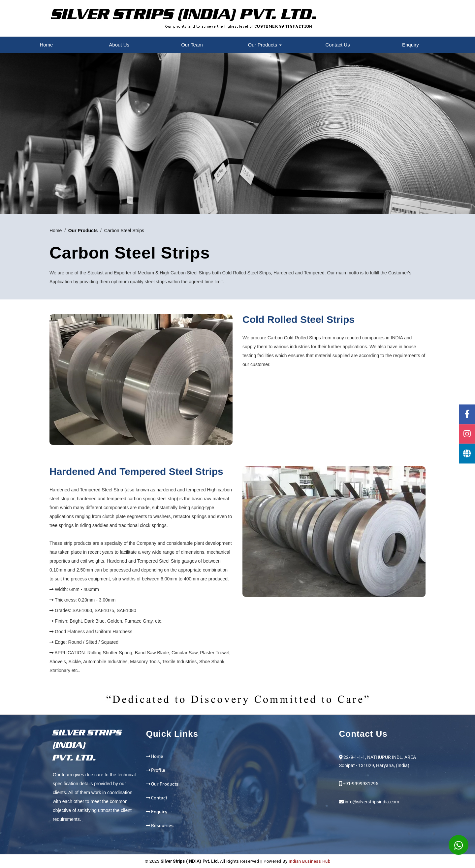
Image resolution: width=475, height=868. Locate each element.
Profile (158, 770)
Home (46, 45)
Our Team (192, 45)
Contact (159, 798)
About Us (119, 45)
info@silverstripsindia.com (372, 802)
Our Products (265, 45)
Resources (162, 825)
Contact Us (337, 45)
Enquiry (411, 45)
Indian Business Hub (310, 861)
